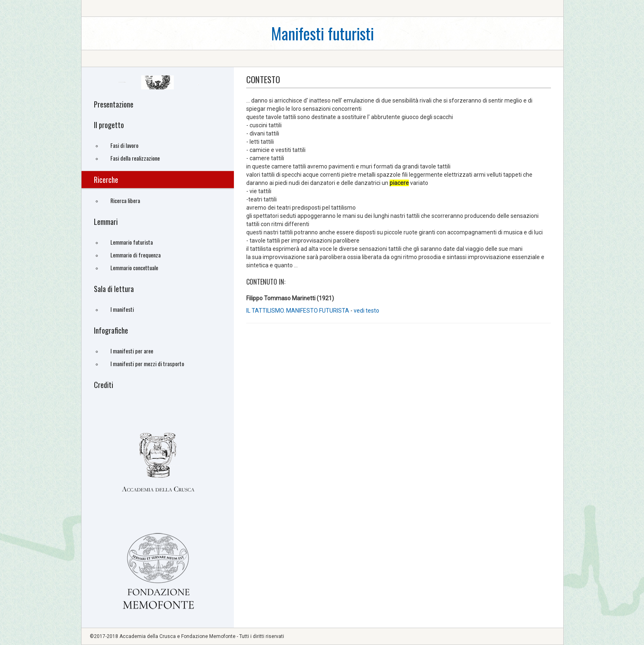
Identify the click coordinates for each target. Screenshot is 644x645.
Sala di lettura (114, 289)
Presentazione (114, 104)
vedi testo (366, 311)
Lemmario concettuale (134, 268)
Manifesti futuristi (322, 33)
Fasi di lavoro (124, 145)
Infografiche (111, 330)
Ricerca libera (125, 200)
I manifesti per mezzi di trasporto (147, 363)
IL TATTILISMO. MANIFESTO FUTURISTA (298, 311)
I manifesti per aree (132, 351)
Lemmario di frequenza (135, 255)
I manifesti (122, 309)
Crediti (104, 385)
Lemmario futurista (132, 242)
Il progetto (109, 125)
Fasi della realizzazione (135, 158)
